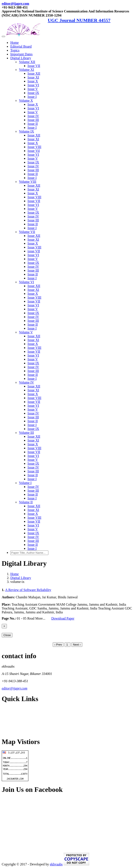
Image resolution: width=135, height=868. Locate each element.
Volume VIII (28, 182)
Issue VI (33, 85)
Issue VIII (34, 147)
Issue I (32, 97)
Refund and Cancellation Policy (24, 717)
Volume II (26, 502)
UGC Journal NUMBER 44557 (79, 20)
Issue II (33, 124)
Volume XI (26, 70)
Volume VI (26, 282)
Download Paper (63, 618)
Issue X (33, 81)
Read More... (37, 618)
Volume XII (27, 62)
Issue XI (33, 77)
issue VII (34, 251)
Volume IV (26, 382)
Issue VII (34, 66)
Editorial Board (21, 46)
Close (7, 635)
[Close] (4, 626)
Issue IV (33, 116)
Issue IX (33, 93)
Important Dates (21, 54)
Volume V (26, 332)
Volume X (26, 101)
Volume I (25, 483)
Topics (15, 50)
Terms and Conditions (17, 724)
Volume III (26, 433)
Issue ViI (34, 151)
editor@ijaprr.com (15, 4)
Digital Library (21, 58)
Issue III (33, 120)
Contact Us (9, 731)
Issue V (33, 89)
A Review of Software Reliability (28, 590)
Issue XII (34, 73)
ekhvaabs (56, 864)
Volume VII (27, 232)
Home (15, 43)
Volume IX (26, 131)
